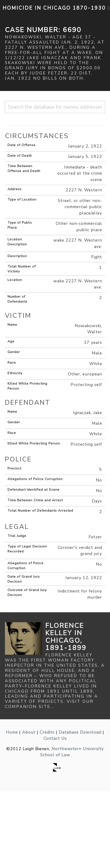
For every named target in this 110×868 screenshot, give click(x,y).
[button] (109, 8)
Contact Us (55, 738)
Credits (47, 732)
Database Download (80, 732)
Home (12, 732)
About (29, 732)
